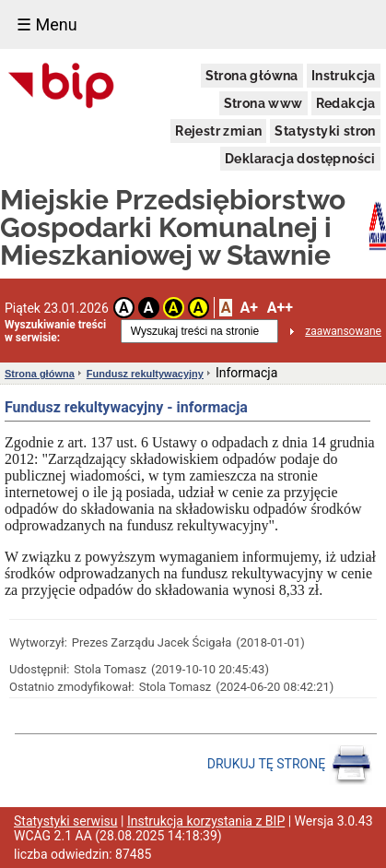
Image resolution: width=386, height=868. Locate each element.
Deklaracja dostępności (300, 159)
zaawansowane (343, 331)
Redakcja (346, 103)
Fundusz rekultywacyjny (145, 374)
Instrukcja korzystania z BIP (206, 821)
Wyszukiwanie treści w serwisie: (55, 331)
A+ (248, 308)
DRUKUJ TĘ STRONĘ (290, 765)
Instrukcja (344, 76)
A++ (280, 308)
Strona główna (252, 76)
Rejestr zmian (218, 131)
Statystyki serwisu (66, 821)
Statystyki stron (325, 131)
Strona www (263, 103)
